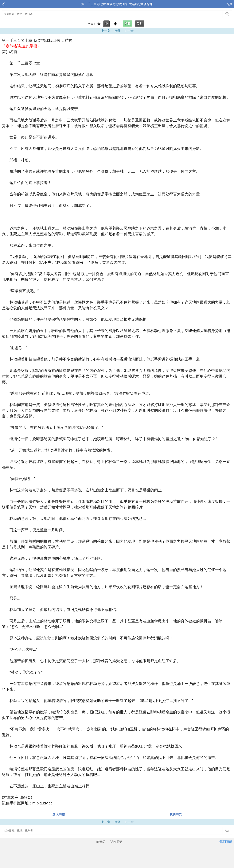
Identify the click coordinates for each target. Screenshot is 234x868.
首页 (229, 4)
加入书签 (59, 814)
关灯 (140, 24)
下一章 (129, 31)
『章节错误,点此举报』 (21, 46)
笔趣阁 (101, 842)
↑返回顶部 (225, 842)
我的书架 (176, 814)
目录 (117, 31)
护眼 (127, 24)
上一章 (106, 31)
